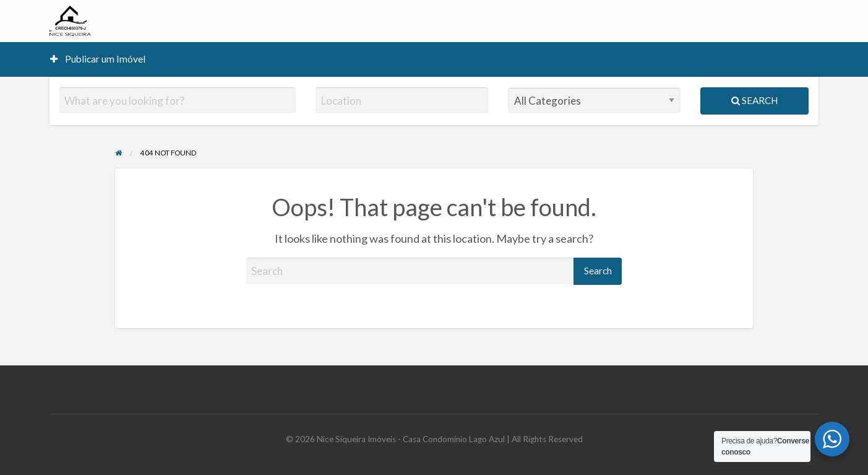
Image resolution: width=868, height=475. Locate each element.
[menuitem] (98, 59)
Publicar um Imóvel (98, 59)
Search (754, 100)
